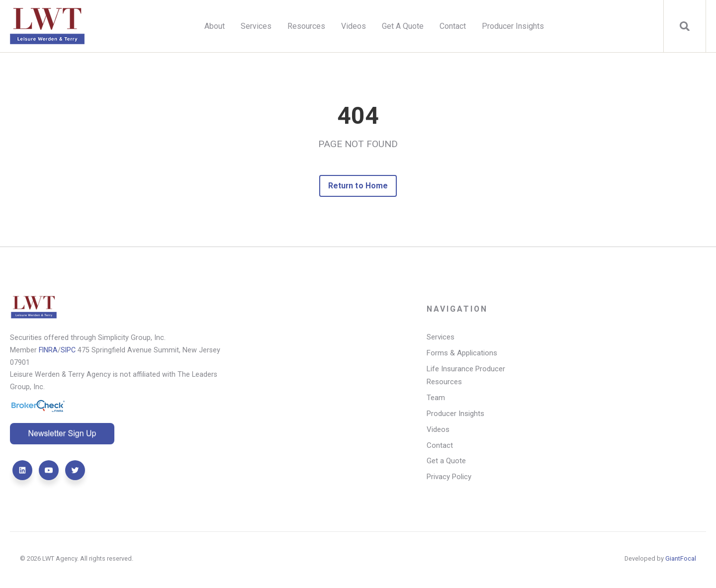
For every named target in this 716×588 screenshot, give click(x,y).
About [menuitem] (215, 26)
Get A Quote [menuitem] (403, 26)
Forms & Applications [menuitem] (462, 354)
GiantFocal (681, 560)
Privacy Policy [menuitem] (449, 479)
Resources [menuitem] (306, 26)
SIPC (69, 350)
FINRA (49, 350)
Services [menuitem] (256, 26)
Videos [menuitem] (354, 26)
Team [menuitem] (436, 399)
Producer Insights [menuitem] (513, 26)
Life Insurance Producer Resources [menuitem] (466, 376)
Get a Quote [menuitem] (446, 463)
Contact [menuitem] (453, 26)
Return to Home (358, 186)
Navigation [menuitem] (457, 310)
